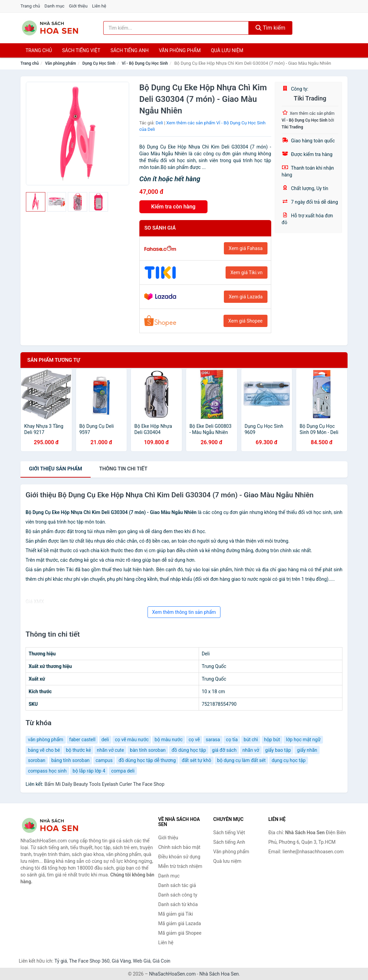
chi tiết (123, 469)
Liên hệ (99, 6)
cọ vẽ (194, 740)
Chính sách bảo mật (179, 847)
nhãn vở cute (110, 750)
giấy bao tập (278, 750)
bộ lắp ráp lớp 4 (89, 771)
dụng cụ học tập (289, 760)
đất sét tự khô (196, 760)
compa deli (123, 771)
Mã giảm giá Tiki (175, 914)
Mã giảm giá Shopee (180, 933)
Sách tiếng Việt (229, 833)
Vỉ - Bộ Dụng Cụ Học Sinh (145, 63)
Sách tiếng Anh (229, 842)
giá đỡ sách (224, 750)
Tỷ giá (61, 961)
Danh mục (55, 6)
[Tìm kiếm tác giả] (176, 28)
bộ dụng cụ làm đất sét (241, 760)
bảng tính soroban (71, 760)
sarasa (213, 740)
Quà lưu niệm (227, 50)
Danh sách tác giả (177, 885)
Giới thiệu (78, 6)
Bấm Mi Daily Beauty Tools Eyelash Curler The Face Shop (104, 784)
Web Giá (142, 961)
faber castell (82, 740)
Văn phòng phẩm (180, 50)
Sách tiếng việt (81, 50)
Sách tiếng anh (129, 50)
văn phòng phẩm (46, 740)
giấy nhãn (307, 750)
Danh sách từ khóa (178, 904)
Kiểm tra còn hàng (173, 207)
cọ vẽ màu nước (132, 740)
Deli (159, 123)
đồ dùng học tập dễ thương (147, 760)
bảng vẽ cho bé (44, 750)
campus (104, 760)
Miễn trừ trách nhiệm (180, 866)
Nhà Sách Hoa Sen (219, 974)
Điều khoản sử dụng (179, 857)
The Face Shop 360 (89, 961)
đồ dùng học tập (189, 750)
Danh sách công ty (178, 895)
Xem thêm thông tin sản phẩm (184, 612)
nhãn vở (251, 750)
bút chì (251, 740)
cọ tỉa (232, 740)
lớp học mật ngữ (303, 740)
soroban (37, 760)
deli (105, 740)
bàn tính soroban (148, 750)
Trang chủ (30, 6)
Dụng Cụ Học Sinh (99, 63)
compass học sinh (47, 771)
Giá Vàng (121, 961)
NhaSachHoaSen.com (173, 974)
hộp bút (272, 740)
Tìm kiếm (271, 28)
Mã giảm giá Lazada (180, 923)
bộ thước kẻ (78, 750)
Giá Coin (162, 961)
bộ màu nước (169, 740)
